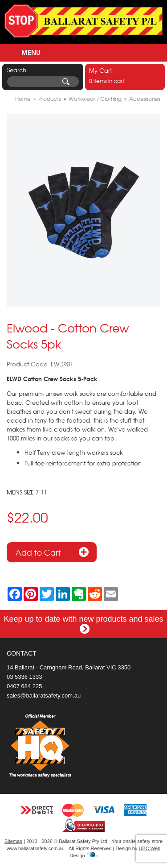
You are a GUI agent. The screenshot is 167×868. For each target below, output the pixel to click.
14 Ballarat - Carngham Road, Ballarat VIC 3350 (69, 667)
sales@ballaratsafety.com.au (44, 696)
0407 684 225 (24, 686)
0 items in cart (125, 75)
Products (50, 99)
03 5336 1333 (24, 677)
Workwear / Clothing (95, 99)
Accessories (145, 99)
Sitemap (13, 841)
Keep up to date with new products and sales (83, 624)
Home (23, 99)
